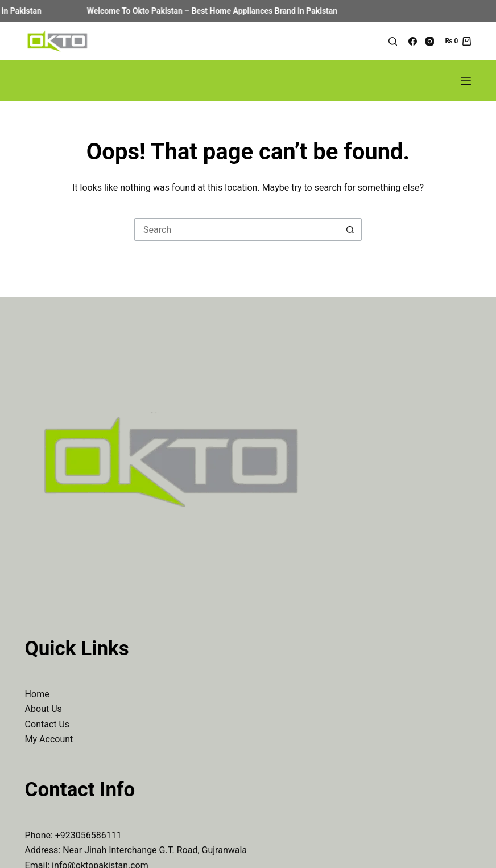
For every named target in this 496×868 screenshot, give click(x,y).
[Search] (393, 41)
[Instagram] (430, 41)
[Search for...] (237, 229)
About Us (44, 709)
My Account (49, 739)
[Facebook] (413, 41)
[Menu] (466, 81)
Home (37, 694)
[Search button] (350, 229)
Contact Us (47, 724)
